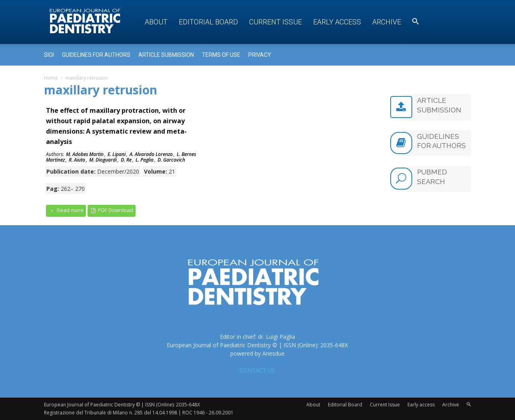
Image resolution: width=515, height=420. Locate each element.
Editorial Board (208, 22)
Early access (337, 22)
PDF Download (112, 210)
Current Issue (275, 22)
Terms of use (221, 55)
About (156, 22)
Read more (66, 210)
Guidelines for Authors (96, 55)
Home (51, 78)
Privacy (260, 55)
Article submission (166, 55)
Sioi (49, 55)
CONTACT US (257, 370)
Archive (387, 22)
